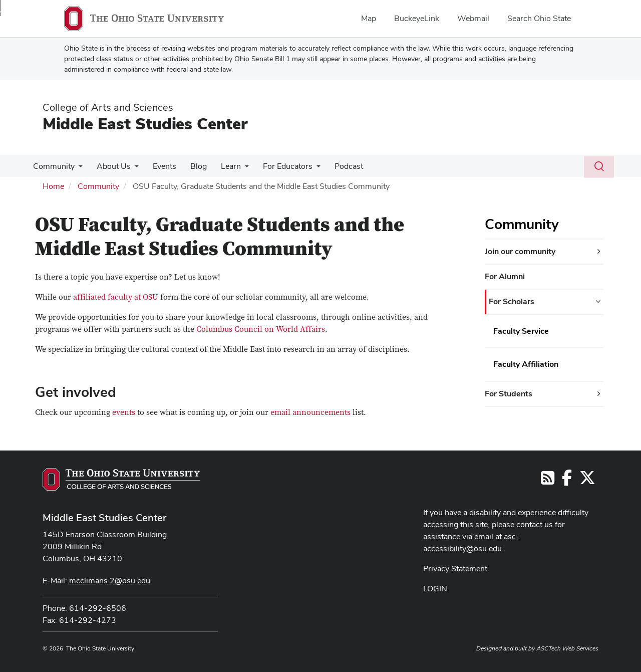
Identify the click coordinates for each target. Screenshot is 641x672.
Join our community (520, 251)
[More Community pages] (78, 169)
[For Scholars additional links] (598, 302)
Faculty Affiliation (526, 364)
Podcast (336, 166)
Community (53, 166)
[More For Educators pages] (305, 169)
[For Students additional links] (599, 394)
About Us (111, 166)
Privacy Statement (455, 569)
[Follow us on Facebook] (567, 481)
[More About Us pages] (132, 169)
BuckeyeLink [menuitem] (417, 18)
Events (159, 166)
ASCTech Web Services (567, 648)
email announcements (310, 412)
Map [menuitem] (369, 18)
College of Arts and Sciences (108, 107)
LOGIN (435, 589)
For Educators (277, 166)
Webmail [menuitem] (473, 18)
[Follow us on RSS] (548, 481)
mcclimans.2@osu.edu (110, 581)
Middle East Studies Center (145, 124)
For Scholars (512, 301)
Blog (192, 166)
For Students (509, 394)
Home (53, 186)
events (125, 412)
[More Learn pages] (236, 169)
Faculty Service (521, 331)
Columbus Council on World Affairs (261, 329)
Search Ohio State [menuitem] (539, 18)
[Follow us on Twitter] (587, 481)
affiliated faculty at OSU (116, 297)
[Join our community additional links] (599, 252)
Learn (222, 166)
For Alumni (505, 276)
